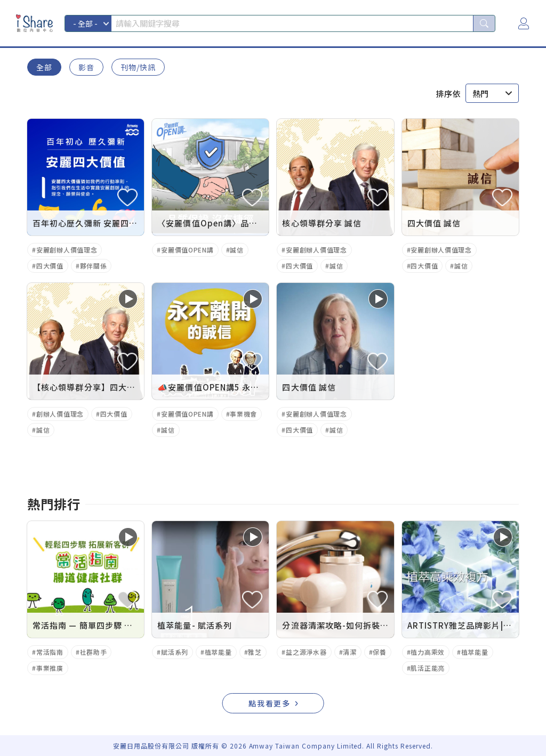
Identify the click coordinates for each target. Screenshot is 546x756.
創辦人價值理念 (60, 414)
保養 (379, 652)
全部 (44, 67)
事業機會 (243, 414)
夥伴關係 (94, 266)
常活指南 (50, 652)
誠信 (236, 250)
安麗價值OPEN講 (187, 250)
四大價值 (50, 266)
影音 (86, 67)
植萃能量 (218, 652)
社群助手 (94, 652)
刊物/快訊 (138, 67)
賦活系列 (175, 652)
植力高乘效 (428, 652)
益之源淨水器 (306, 652)
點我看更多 (270, 703)
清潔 (350, 652)
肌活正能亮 (428, 668)
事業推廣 (50, 668)
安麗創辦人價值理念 (67, 250)
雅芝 (255, 652)
